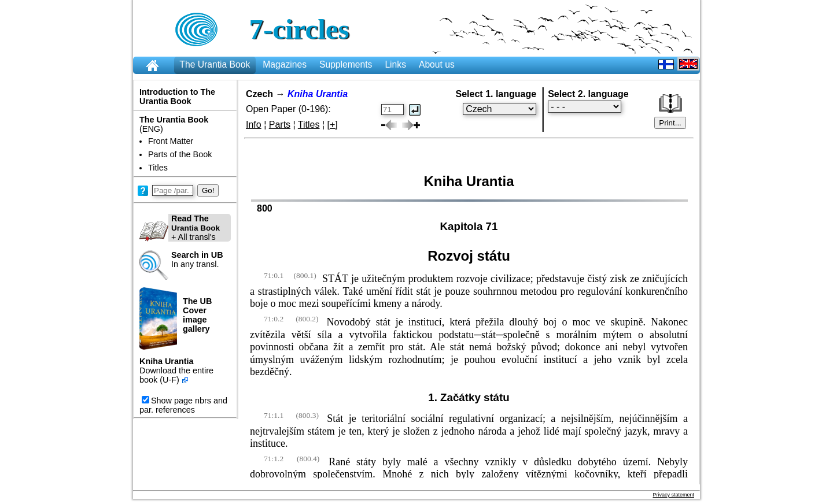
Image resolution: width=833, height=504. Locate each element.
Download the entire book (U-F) (176, 375)
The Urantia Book (215, 64)
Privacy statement (673, 495)
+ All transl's (180, 228)
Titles (158, 168)
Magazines (285, 64)
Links (395, 64)
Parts (280, 125)
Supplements (346, 64)
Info (254, 125)
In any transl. (197, 260)
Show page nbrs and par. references (183, 405)
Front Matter (171, 141)
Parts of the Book (180, 154)
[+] (333, 125)
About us (437, 64)
